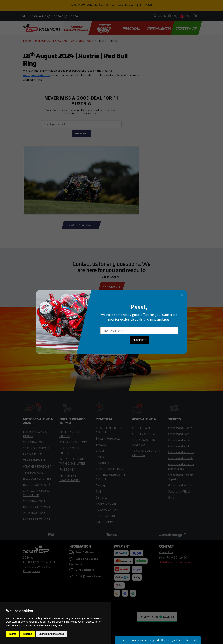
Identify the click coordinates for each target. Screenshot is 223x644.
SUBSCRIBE (139, 340)
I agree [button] (13, 634)
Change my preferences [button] (51, 634)
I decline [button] (27, 634)
